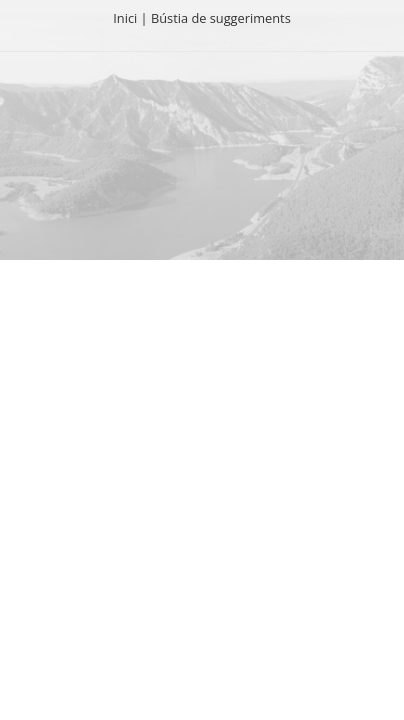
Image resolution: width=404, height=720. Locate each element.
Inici (125, 18)
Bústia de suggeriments (221, 18)
